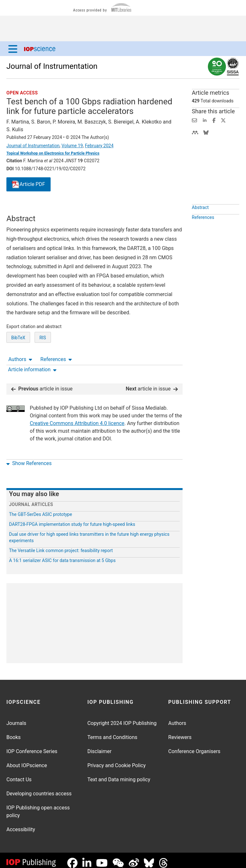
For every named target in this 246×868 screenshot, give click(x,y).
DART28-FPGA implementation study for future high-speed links (72, 519)
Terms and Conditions (112, 732)
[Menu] (13, 49)
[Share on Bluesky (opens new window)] (206, 132)
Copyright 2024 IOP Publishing (122, 718)
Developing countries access (39, 788)
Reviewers (180, 732)
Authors (20, 208)
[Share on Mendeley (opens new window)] (195, 132)
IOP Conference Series (32, 746)
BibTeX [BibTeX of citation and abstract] (18, 361)
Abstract (200, 222)
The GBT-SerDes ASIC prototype (41, 509)
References (56, 208)
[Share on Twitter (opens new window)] (223, 120)
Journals (16, 718)
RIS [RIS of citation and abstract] (43, 361)
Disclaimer (99, 746)
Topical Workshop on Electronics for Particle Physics (53, 153)
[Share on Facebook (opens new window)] (214, 120)
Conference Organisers (194, 746)
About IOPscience (27, 760)
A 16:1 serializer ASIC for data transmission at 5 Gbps (62, 555)
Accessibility (21, 824)
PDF (29, 185)
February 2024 (99, 146)
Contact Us (19, 774)
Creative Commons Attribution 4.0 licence (77, 418)
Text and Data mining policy (119, 774)
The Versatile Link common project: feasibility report (61, 545)
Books (14, 732)
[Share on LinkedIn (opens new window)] (205, 120)
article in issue (42, 384)
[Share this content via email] (194, 120)
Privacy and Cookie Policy (117, 760)
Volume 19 (72, 146)
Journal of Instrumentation (52, 66)
